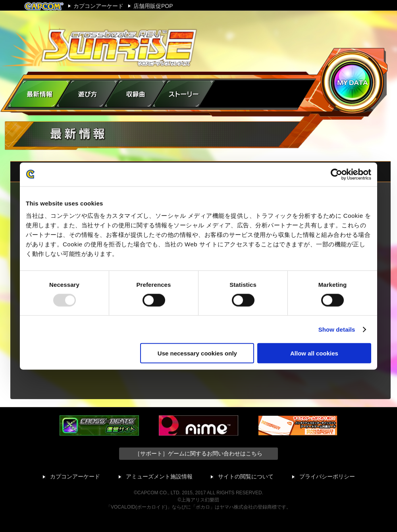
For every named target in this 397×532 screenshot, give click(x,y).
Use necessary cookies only (197, 353)
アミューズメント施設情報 (159, 476)
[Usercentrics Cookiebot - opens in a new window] (336, 174)
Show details (337, 329)
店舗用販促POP (153, 6)
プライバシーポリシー (327, 476)
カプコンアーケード (98, 6)
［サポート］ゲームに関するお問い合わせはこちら (198, 453)
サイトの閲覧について (246, 476)
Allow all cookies (314, 353)
